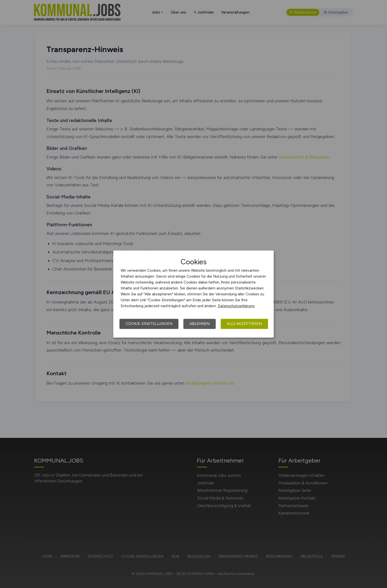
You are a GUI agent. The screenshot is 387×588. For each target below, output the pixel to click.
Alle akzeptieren (244, 324)
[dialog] (193, 294)
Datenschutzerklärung (236, 306)
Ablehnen (200, 324)
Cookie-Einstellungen (149, 324)
